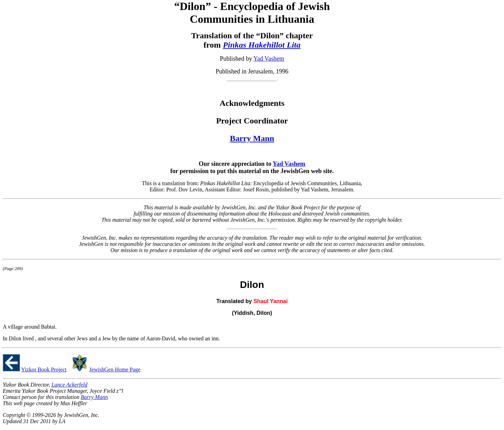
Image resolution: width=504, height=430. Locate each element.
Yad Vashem (269, 59)
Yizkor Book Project (44, 369)
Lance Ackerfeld (69, 385)
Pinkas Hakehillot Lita (261, 45)
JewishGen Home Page (115, 369)
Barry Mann (252, 138)
